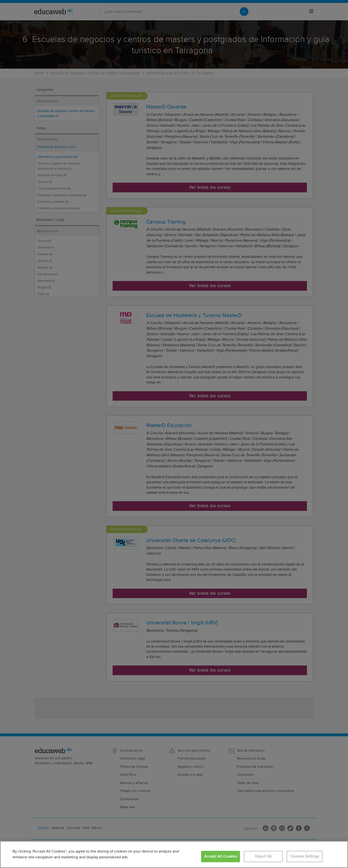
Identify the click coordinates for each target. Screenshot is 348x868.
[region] (174, 854)
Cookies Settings (305, 857)
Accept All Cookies (221, 857)
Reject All (263, 857)
